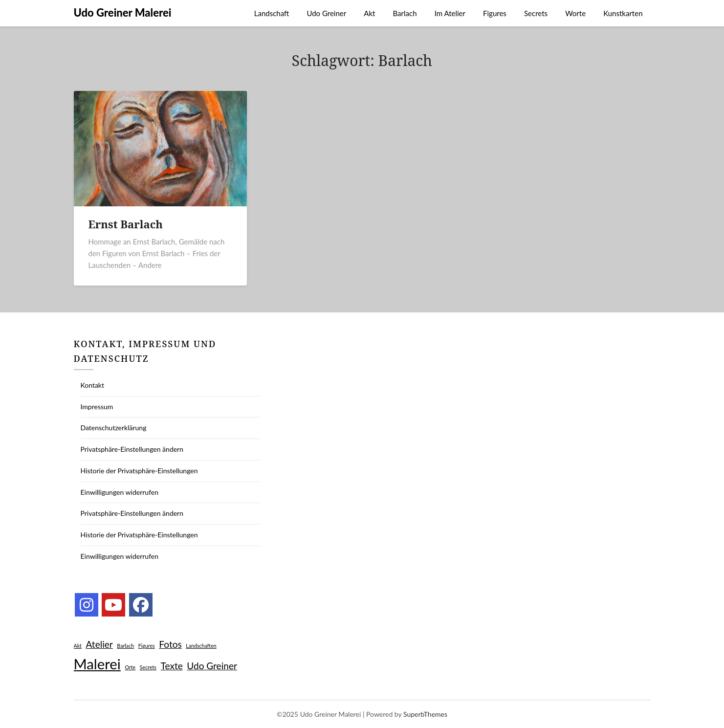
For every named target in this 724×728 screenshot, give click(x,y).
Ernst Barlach (126, 224)
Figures (495, 13)
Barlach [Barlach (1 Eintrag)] (125, 646)
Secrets (536, 13)
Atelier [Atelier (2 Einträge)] (99, 644)
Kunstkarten (623, 13)
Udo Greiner (326, 13)
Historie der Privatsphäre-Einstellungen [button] (139, 471)
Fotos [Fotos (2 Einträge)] (170, 644)
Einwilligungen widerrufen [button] (120, 492)
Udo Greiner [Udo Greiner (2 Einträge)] (212, 666)
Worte (575, 13)
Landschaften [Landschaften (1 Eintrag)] (201, 646)
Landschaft (272, 13)
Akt (369, 13)
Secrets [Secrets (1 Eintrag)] (148, 667)
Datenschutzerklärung (114, 428)
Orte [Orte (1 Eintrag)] (130, 667)
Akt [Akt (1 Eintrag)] (78, 646)
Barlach (405, 13)
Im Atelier (450, 13)
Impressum (97, 407)
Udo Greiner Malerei (123, 12)
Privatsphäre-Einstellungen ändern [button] (132, 449)
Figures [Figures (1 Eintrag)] (147, 646)
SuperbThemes (425, 714)
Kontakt (93, 385)
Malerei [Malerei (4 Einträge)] (97, 664)
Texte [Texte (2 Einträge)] (172, 666)
